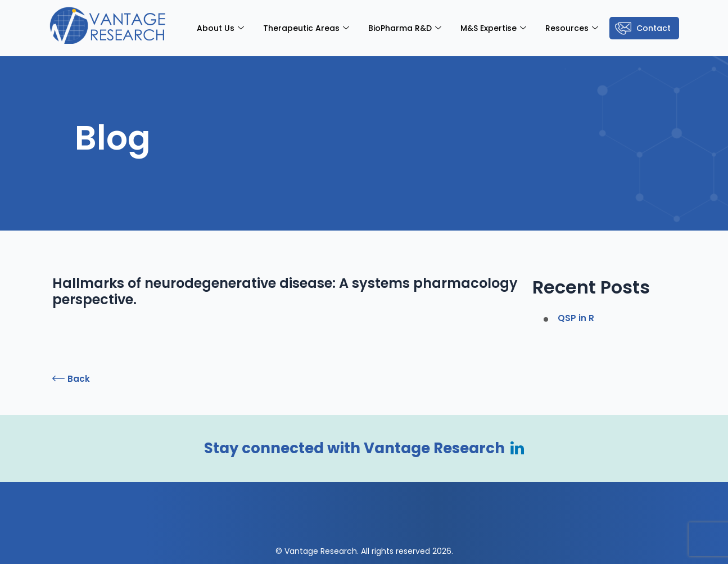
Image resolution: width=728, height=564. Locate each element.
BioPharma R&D (405, 28)
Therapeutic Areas (306, 28)
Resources (572, 28)
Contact (654, 28)
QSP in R (576, 318)
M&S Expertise (493, 28)
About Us (220, 28)
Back (79, 379)
